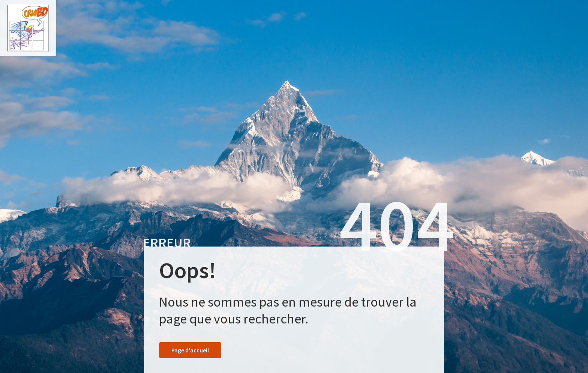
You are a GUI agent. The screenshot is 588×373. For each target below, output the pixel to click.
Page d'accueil (190, 350)
